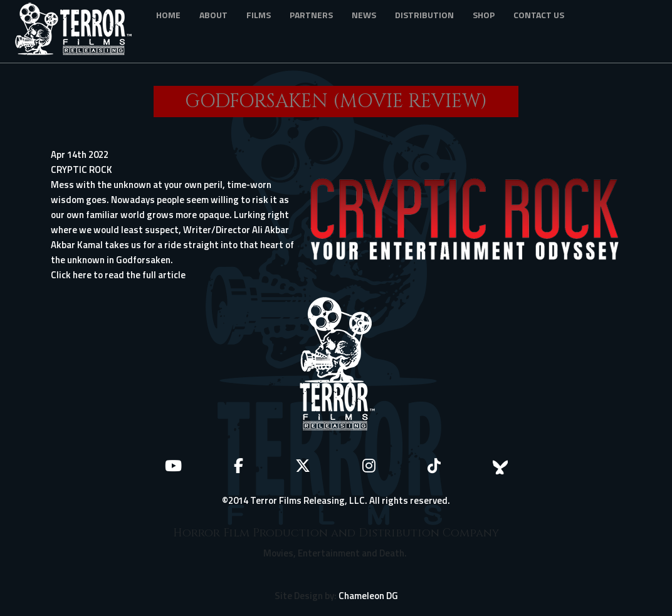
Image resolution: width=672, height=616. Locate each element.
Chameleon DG (368, 596)
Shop (484, 15)
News (364, 15)
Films (259, 15)
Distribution (424, 15)
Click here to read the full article (118, 275)
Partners (311, 15)
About (213, 15)
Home (168, 15)
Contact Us (539, 15)
